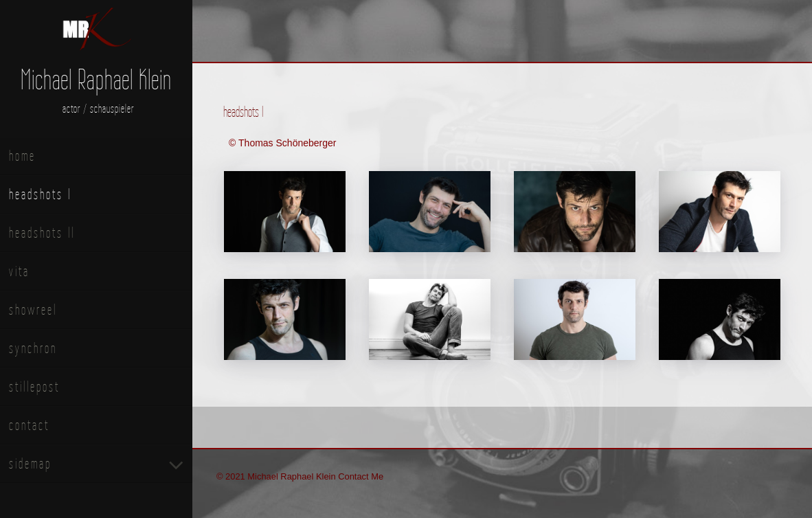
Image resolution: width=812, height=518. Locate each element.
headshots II (42, 233)
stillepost (34, 386)
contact (29, 425)
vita (19, 271)
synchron (33, 348)
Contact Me (361, 476)
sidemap (30, 463)
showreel (33, 309)
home (22, 156)
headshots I (40, 194)
